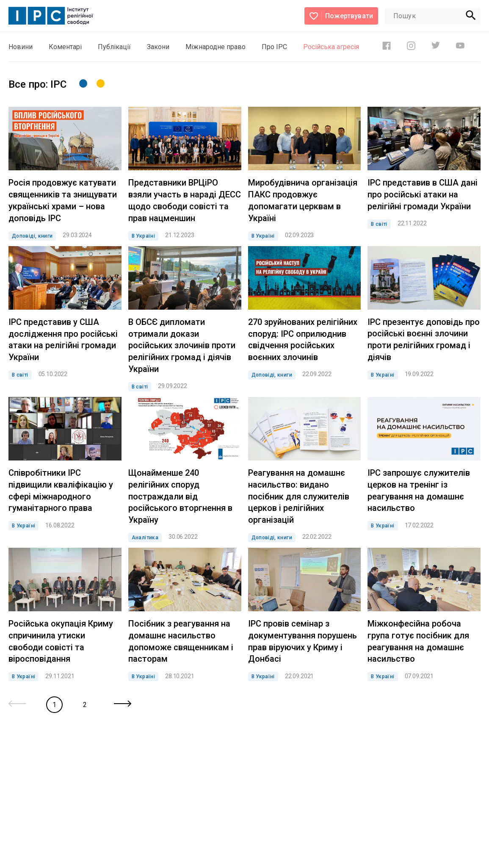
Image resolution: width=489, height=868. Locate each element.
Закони (158, 47)
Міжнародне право (215, 47)
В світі (379, 224)
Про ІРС (274, 47)
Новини (21, 47)
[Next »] (123, 704)
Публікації (114, 47)
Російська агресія (331, 47)
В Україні (143, 236)
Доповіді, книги (32, 236)
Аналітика (145, 538)
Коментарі (65, 47)
